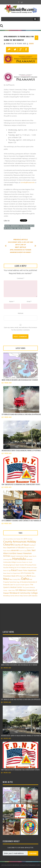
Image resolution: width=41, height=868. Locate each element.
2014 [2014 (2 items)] (22, 539)
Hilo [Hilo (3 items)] (11, 559)
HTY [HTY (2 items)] (18, 568)
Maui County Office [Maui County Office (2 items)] (15, 579)
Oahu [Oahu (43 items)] (25, 579)
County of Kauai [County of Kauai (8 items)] (21, 545)
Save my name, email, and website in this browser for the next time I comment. (20, 329)
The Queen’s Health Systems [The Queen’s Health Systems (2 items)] (21, 585)
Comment (21, 278)
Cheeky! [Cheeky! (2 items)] (30, 539)
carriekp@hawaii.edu (28, 182)
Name (12, 301)
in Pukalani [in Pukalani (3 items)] (23, 568)
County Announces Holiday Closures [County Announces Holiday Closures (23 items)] (20, 543)
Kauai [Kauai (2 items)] (5, 573)
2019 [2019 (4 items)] (25, 539)
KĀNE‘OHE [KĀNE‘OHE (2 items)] (22, 576)
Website (21, 313)
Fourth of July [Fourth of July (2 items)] (23, 551)
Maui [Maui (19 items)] (6, 579)
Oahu (31, 43)
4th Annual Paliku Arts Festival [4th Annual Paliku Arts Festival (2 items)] (12, 539)
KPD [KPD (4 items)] (17, 576)
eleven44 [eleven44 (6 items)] (15, 550)
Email (29, 301)
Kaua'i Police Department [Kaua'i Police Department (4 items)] (27, 570)
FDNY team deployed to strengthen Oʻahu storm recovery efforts (21, 484)
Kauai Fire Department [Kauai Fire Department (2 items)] (14, 573)
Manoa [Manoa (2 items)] (34, 576)
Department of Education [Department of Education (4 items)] (16, 548)
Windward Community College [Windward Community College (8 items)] (24, 593)
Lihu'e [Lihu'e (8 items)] (28, 576)
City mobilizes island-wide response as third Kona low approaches (21, 414)
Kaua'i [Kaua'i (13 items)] (14, 570)
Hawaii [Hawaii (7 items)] (20, 553)
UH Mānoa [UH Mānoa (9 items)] (21, 590)
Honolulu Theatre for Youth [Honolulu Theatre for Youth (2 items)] (24, 562)
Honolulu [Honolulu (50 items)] (19, 559)
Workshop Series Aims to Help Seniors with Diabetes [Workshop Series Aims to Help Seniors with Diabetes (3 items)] (20, 596)
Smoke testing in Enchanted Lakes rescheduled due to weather (20, 380)
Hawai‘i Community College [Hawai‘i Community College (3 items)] (19, 556)
